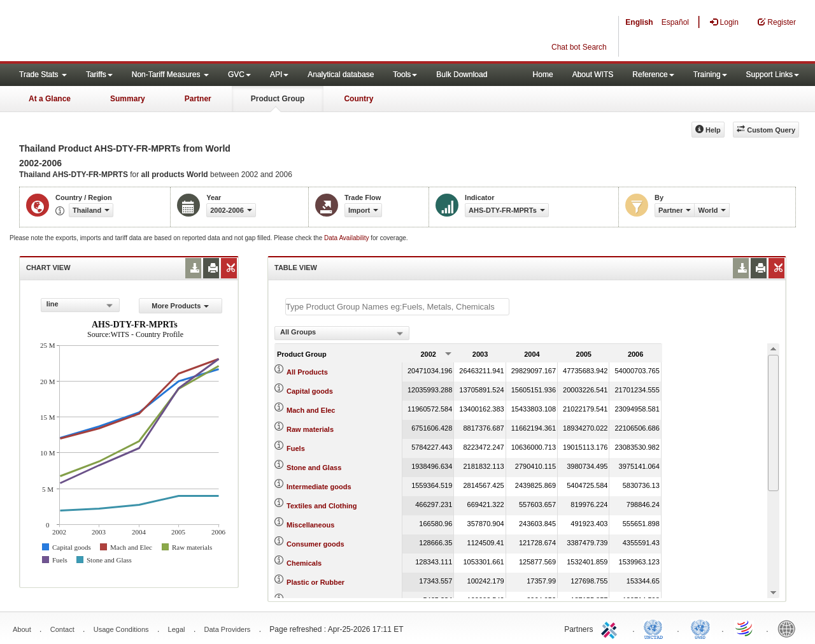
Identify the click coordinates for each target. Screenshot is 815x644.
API (279, 75)
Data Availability (347, 238)
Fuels (296, 448)
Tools (405, 75)
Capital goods (310, 391)
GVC (239, 75)
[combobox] (80, 305)
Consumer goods (315, 544)
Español (675, 22)
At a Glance (50, 99)
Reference (653, 75)
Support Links (773, 75)
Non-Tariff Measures (170, 75)
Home (543, 75)
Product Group (278, 99)
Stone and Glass (314, 468)
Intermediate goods (319, 487)
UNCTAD (656, 628)
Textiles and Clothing (322, 506)
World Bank (790, 628)
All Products (307, 372)
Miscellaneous (310, 525)
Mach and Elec (311, 410)
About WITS (593, 75)
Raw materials (310, 429)
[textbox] (397, 307)
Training (710, 75)
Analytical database (341, 75)
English (639, 22)
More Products (180, 306)
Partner (198, 99)
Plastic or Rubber (315, 582)
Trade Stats (43, 75)
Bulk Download (462, 75)
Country (358, 99)
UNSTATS (700, 628)
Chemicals (304, 563)
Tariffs (99, 75)
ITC (611, 628)
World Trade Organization (745, 628)
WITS (127, 32)
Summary (128, 99)
